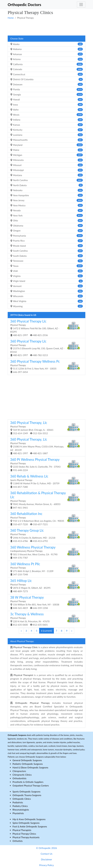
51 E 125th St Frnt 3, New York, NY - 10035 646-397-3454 (45, 366)
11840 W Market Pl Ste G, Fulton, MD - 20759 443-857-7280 (45, 481)
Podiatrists (18, 802)
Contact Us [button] (46, 854)
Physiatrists (18, 813)
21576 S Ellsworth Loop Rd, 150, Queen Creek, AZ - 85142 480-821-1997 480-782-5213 (45, 348)
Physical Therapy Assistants (26, 837)
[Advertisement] (46, 27)
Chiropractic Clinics (22, 775)
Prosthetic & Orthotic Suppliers (28, 782)
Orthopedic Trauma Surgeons (27, 795)
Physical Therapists (22, 830)
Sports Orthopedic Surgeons (26, 792)
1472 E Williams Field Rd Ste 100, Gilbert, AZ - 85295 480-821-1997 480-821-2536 (45, 328)
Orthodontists (19, 778)
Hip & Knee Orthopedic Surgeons (29, 819)
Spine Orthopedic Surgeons (26, 823)
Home (11, 18)
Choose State (17, 39)
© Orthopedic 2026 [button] (47, 848)
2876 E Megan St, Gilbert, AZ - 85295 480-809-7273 (45, 586)
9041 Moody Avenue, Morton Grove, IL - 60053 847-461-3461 (45, 500)
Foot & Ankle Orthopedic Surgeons (30, 826)
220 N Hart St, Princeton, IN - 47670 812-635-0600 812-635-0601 (45, 619)
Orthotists (18, 841)
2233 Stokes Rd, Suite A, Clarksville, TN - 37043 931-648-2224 (45, 464)
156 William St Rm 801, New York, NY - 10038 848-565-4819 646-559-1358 (45, 602)
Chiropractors (19, 771)
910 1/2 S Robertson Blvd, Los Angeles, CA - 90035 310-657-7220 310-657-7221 (45, 519)
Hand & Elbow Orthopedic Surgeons (30, 767)
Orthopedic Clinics (22, 799)
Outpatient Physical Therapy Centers (31, 786)
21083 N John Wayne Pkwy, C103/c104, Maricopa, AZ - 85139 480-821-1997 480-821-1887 (45, 446)
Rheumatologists (21, 810)
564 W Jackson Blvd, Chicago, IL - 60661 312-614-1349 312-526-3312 (45, 428)
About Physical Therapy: (22, 641)
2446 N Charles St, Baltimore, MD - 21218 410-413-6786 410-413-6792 (45, 535)
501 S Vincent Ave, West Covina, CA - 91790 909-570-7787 (45, 552)
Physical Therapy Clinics (24, 834)
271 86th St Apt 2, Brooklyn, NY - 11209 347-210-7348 (45, 569)
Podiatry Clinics (20, 806)
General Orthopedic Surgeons (27, 760)
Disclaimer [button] (46, 859)
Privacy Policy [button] (47, 865)
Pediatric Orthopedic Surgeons (28, 764)
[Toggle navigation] (81, 5)
